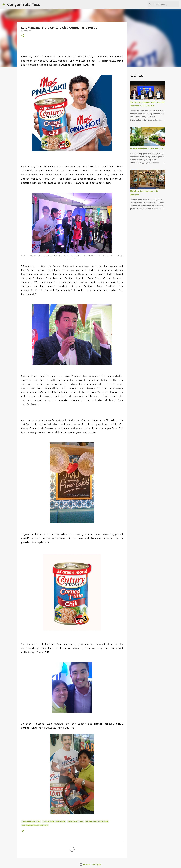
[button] (23, 36)
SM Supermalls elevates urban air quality (146, 148)
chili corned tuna (75, 822)
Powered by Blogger (90, 864)
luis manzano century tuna (97, 822)
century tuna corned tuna (54, 822)
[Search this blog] (166, 4)
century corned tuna (31, 822)
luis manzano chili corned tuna (35, 825)
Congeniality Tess (24, 4)
